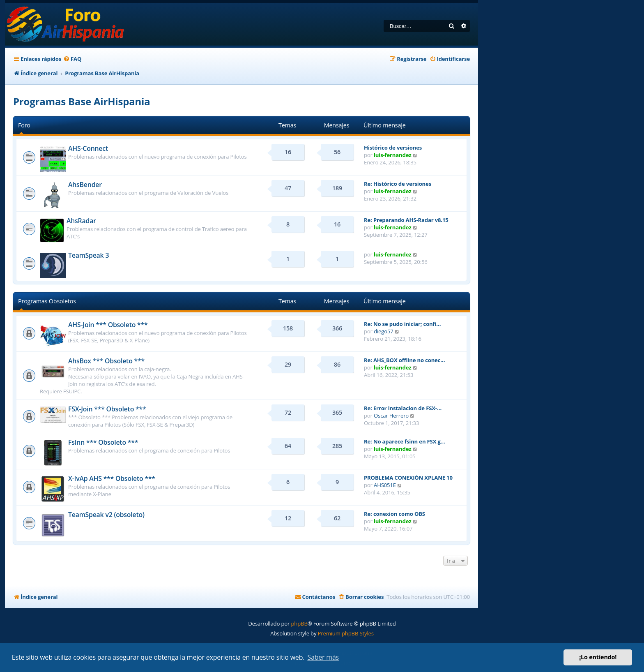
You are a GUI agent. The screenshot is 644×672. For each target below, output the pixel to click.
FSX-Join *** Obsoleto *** (107, 409)
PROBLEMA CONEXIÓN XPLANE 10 (408, 478)
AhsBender (85, 185)
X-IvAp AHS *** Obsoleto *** (112, 478)
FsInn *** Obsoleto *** (103, 442)
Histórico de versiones (393, 148)
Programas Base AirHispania (82, 101)
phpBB (299, 624)
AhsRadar (81, 221)
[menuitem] (72, 59)
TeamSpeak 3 (89, 255)
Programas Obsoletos (47, 301)
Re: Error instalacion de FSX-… (403, 408)
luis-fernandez (392, 155)
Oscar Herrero (391, 416)
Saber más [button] (323, 657)
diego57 (384, 331)
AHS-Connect (88, 148)
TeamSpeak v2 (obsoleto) (106, 515)
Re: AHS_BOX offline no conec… (404, 360)
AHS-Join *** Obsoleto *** (108, 325)
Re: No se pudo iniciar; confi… (402, 324)
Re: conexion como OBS (394, 514)
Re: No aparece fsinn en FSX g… (405, 441)
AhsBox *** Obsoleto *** (106, 361)
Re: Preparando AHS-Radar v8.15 (406, 220)
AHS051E (385, 485)
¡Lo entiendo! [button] (598, 657)
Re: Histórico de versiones (398, 184)
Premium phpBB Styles (346, 633)
